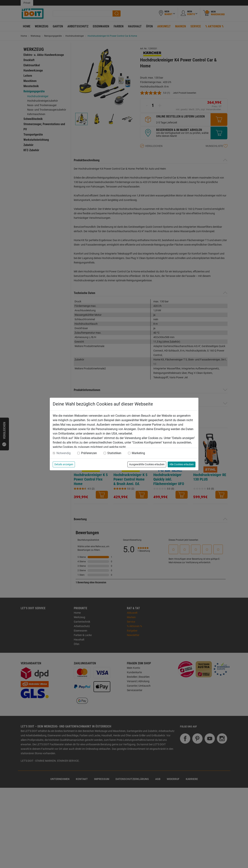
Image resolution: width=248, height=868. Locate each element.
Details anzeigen (64, 464)
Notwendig (64, 453)
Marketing (138, 453)
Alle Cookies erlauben (182, 464)
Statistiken (114, 453)
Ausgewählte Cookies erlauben (147, 464)
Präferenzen (89, 453)
